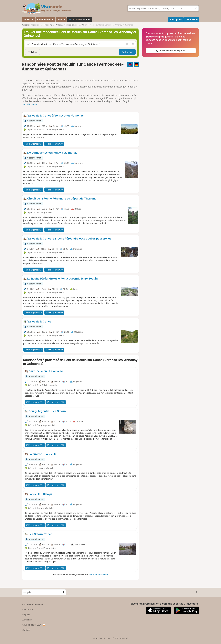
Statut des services (101, 638)
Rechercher (127, 52)
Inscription (176, 19)
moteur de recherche (99, 575)
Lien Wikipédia (29, 104)
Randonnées (45, 19)
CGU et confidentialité (33, 604)
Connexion (192, 19)
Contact (26, 630)
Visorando (26, 25)
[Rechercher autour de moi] (133, 44)
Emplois (26, 615)
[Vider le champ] (127, 44)
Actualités (27, 620)
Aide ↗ (61, 19)
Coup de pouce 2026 (34, 625)
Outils (28, 19)
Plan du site (28, 609)
